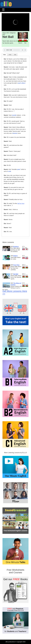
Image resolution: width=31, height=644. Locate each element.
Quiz (15, 55)
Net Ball (16, 274)
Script (4, 55)
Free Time (16, 265)
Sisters (15, 256)
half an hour (21, 203)
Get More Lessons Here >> (15, 292)
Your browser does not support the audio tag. (15, 50)
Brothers (16, 247)
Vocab (10, 55)
